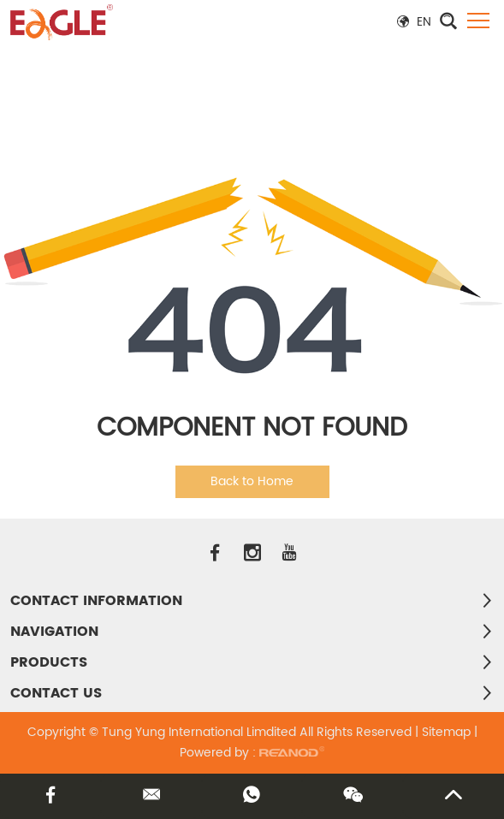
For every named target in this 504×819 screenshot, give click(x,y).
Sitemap (446, 732)
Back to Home (252, 481)
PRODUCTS (49, 662)
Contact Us (56, 693)
